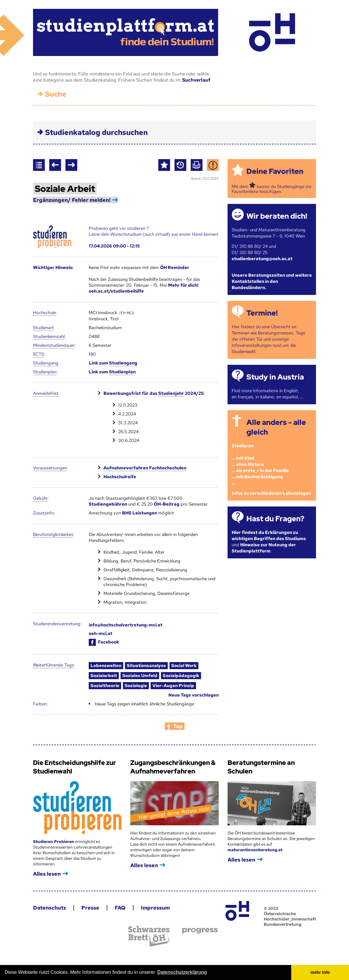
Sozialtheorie (105, 686)
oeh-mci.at (101, 633)
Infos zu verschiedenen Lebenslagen (271, 493)
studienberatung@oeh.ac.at (262, 259)
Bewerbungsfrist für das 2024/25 (154, 394)
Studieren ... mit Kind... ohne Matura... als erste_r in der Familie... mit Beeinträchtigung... (260, 464)
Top (178, 726)
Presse (90, 908)
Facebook (104, 642)
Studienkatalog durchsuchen (96, 132)
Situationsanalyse (146, 666)
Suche (56, 94)
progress (200, 931)
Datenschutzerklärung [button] (182, 972)
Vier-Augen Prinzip (173, 686)
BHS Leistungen (140, 513)
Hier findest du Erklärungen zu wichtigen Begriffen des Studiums (269, 536)
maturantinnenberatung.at (255, 850)
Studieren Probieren (54, 842)
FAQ (120, 908)
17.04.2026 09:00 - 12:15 (114, 246)
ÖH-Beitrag (167, 504)
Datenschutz (50, 908)
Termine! (262, 313)
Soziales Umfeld (140, 676)
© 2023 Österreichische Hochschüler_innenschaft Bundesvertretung (290, 916)
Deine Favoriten (275, 171)
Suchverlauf (196, 80)
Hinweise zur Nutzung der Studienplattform (264, 548)
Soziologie (136, 686)
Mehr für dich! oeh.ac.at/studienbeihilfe (144, 288)
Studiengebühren (108, 504)
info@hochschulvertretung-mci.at (126, 625)
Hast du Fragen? (275, 519)
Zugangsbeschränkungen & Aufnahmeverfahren (173, 767)
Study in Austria (275, 377)
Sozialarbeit (104, 676)
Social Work (184, 666)
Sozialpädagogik (181, 676)
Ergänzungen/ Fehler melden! (72, 200)
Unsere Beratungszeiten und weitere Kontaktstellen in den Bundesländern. (272, 281)
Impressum (155, 908)
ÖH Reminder (175, 268)
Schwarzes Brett (149, 936)
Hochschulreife (120, 477)
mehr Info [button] (320, 972)
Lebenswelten (106, 666)
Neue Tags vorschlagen (194, 695)
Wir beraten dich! (277, 216)
